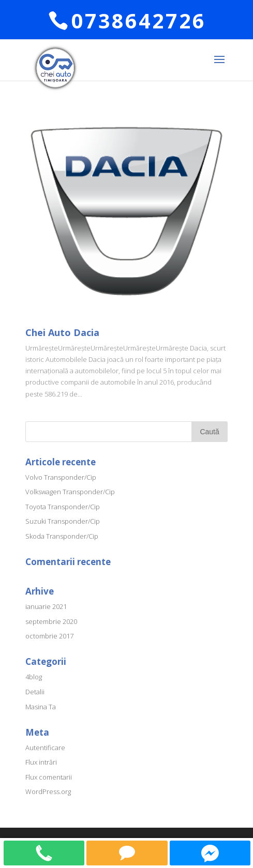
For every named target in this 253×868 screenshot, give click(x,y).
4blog (34, 677)
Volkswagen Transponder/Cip (70, 492)
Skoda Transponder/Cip (62, 536)
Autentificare (45, 748)
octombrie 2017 (49, 636)
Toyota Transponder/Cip (63, 507)
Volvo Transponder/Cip (61, 477)
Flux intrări (41, 762)
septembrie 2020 (51, 621)
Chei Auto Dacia (62, 332)
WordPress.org (48, 791)
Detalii (35, 692)
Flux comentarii (49, 777)
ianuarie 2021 (46, 606)
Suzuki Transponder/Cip (63, 521)
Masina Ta (41, 707)
